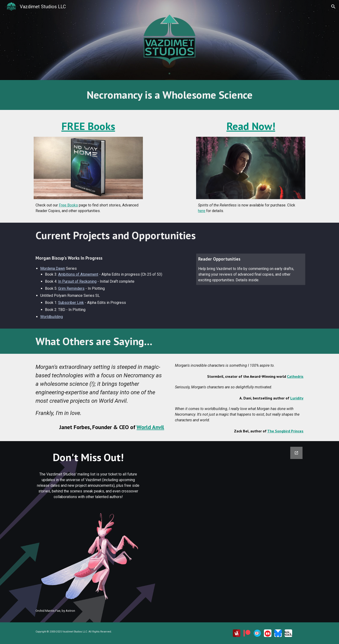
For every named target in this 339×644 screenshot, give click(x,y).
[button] (333, 7)
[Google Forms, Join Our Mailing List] (228, 524)
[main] (169, 95)
